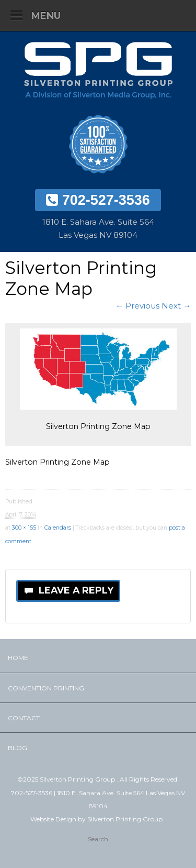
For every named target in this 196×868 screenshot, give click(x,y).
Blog (18, 748)
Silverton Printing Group (126, 819)
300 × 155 (24, 528)
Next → (176, 306)
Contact (24, 718)
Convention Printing (46, 688)
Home (18, 658)
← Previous (137, 306)
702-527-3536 (98, 200)
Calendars (58, 528)
